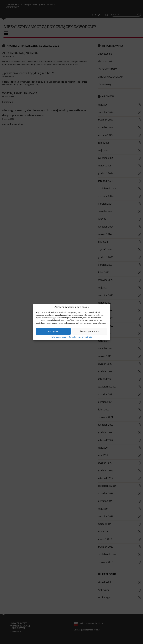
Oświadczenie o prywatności (80, 337)
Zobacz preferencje (90, 331)
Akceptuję (53, 331)
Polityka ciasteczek (59, 337)
